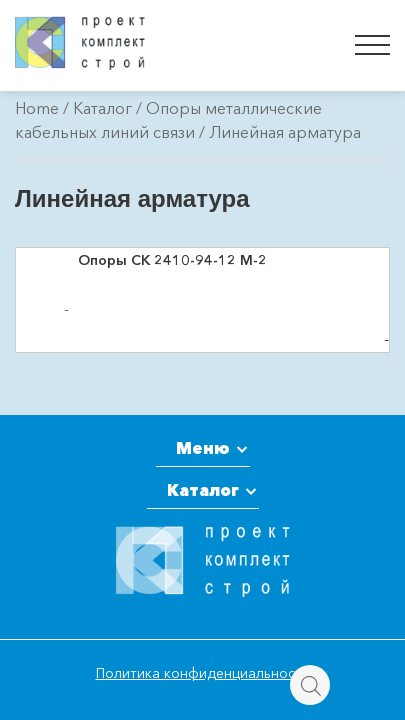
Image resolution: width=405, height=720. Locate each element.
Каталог (102, 108)
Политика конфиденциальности (203, 673)
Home (37, 108)
